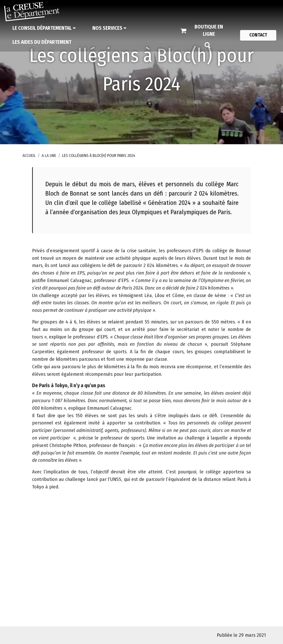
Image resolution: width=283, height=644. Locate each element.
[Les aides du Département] (42, 42)
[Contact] (258, 35)
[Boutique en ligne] (205, 31)
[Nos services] (109, 28)
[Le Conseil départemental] (44, 28)
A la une (49, 155)
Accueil (29, 155)
